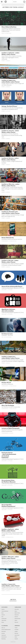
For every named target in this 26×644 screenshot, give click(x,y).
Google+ (16, 631)
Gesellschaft (4, 290)
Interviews (17, 609)
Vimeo (16, 637)
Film (2, 337)
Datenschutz (4, 637)
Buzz (3, 613)
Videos (16, 620)
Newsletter (4, 631)
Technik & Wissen (5, 241)
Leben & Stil (4, 620)
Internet (3, 61)
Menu (1, 1)
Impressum (4, 635)
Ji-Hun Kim (9, 111)
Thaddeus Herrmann (13, 241)
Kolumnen (17, 615)
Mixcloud (16, 633)
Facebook (17, 630)
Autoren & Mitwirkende (6, 630)
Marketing (4, 639)
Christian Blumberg (8, 337)
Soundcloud (17, 635)
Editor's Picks (17, 613)
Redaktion (8, 61)
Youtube (16, 639)
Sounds (3, 609)
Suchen (24, 2)
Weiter (13, 599)
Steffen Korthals (9, 33)
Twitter (16, 628)
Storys (16, 611)
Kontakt (3, 633)
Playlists (16, 617)
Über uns (3, 628)
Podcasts (16, 622)
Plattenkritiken (18, 619)
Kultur (3, 33)
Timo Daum (11, 290)
